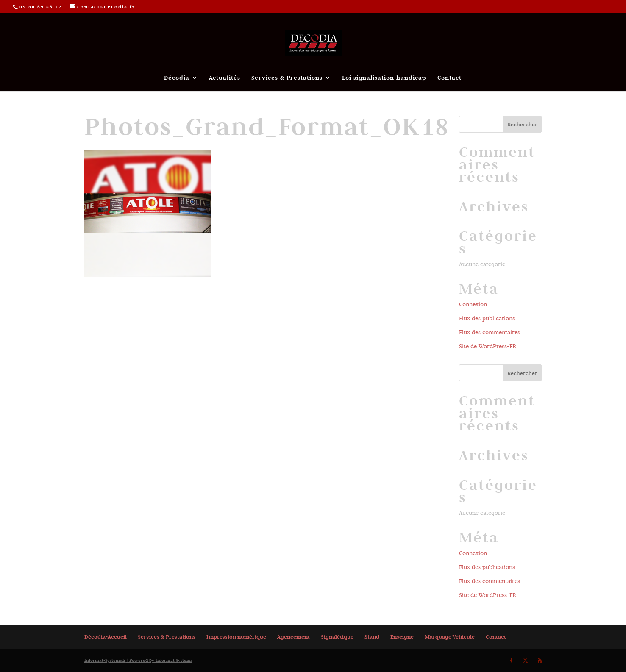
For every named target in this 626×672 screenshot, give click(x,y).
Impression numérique (236, 637)
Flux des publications (487, 318)
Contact (449, 78)
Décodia (177, 78)
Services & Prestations (287, 78)
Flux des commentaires (490, 332)
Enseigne (402, 637)
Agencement (294, 637)
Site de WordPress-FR (488, 346)
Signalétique (337, 637)
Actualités (225, 78)
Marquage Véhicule (450, 637)
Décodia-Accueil (106, 637)
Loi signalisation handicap (384, 78)
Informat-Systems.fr (105, 660)
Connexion (473, 304)
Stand (372, 637)
